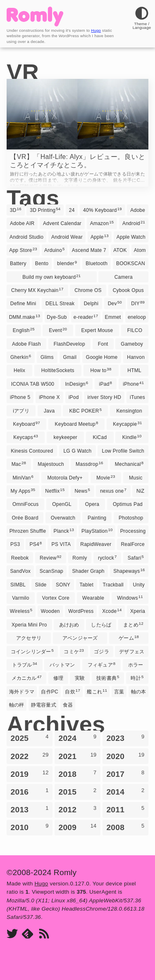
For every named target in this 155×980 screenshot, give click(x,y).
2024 (78, 738)
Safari (136, 558)
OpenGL (62, 504)
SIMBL (18, 585)
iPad (106, 384)
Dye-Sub (57, 317)
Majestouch (51, 464)
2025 (30, 738)
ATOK (120, 250)
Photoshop (131, 518)
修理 (58, 678)
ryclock (107, 558)
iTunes (137, 397)
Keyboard (26, 424)
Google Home (102, 357)
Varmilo (20, 598)
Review (51, 558)
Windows (130, 598)
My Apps (23, 491)
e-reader (86, 317)
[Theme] (142, 25)
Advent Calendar (62, 223)
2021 (78, 756)
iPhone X (49, 397)
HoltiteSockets (58, 370)
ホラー (136, 665)
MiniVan (23, 477)
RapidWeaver (96, 544)
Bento (42, 263)
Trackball (113, 585)
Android (134, 223)
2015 (78, 792)
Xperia (138, 611)
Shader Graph (88, 571)
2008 (125, 827)
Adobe (138, 210)
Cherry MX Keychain (37, 290)
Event (58, 330)
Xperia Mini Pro (29, 625)
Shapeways (129, 571)
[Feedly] (27, 934)
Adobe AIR (22, 223)
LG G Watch (77, 451)
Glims (47, 357)
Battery (18, 263)
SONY (63, 585)
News (82, 491)
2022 (30, 756)
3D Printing (45, 210)
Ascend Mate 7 (89, 250)
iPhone (133, 384)
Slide (41, 585)
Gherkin (21, 357)
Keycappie (127, 424)
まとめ (133, 624)
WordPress (81, 611)
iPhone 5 (20, 397)
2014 (125, 792)
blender (67, 263)
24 (72, 210)
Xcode (112, 611)
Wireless (21, 611)
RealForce (133, 544)
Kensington (129, 411)
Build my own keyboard (51, 277)
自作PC (50, 692)
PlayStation (97, 531)
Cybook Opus (128, 290)
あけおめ (69, 625)
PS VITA (61, 544)
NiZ (140, 491)
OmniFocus (26, 504)
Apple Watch (131, 237)
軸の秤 (17, 705)
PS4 (36, 544)
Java (49, 411)
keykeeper (66, 437)
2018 (78, 774)
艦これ (97, 691)
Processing (133, 531)
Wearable (93, 598)
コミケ (74, 651)
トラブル (25, 664)
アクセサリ (29, 638)
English (24, 330)
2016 (30, 792)
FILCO (135, 330)
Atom (140, 250)
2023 (125, 738)
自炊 (73, 691)
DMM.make (25, 317)
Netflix (55, 491)
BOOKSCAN (131, 263)
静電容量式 (44, 705)
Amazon (102, 223)
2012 (78, 809)
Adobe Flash (26, 344)
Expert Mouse (97, 330)
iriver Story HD (105, 397)
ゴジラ (101, 652)
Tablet (87, 585)
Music (136, 478)
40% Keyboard (103, 210)
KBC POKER (85, 411)
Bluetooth (97, 263)
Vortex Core (56, 598)
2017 (125, 774)
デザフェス (132, 652)
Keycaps (26, 437)
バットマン (62, 665)
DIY (138, 303)
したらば (101, 625)
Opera (92, 504)
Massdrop (89, 464)
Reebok (20, 558)
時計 (137, 678)
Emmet (113, 317)
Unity (139, 585)
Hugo (96, 30)
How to (101, 370)
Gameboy (132, 344)
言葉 (119, 692)
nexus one (113, 491)
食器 (68, 705)
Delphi (91, 304)
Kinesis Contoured (32, 451)
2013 (30, 809)
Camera (124, 277)
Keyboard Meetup (77, 424)
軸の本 (139, 692)
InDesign (77, 384)
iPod (74, 397)
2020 (125, 756)
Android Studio (26, 237)
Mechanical (129, 464)
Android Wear (67, 237)
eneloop (137, 317)
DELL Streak (60, 304)
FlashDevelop (69, 344)
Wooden (50, 611)
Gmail (70, 357)
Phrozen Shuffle (28, 531)
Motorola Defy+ (65, 478)
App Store (23, 250)
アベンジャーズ (80, 638)
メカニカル (27, 678)
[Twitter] (12, 934)
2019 (30, 774)
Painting (97, 518)
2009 (78, 827)
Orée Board (25, 518)
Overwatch (63, 518)
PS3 (15, 544)
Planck (64, 531)
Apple (100, 237)
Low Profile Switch (123, 451)
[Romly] (35, 24)
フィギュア (102, 664)
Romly (80, 558)
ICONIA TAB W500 (33, 384)
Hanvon (136, 357)
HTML (134, 370)
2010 (30, 827)
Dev (115, 303)
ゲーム (129, 638)
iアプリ (21, 411)
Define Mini (23, 304)
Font (103, 344)
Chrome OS (88, 290)
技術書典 (108, 678)
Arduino (55, 250)
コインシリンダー (32, 651)
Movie (106, 477)
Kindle (132, 437)
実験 (80, 678)
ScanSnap (51, 571)
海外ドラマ (22, 692)
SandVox (20, 571)
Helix (19, 370)
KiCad (100, 437)
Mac (19, 464)
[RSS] (44, 934)
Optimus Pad (128, 504)
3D (16, 210)
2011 (125, 809)
